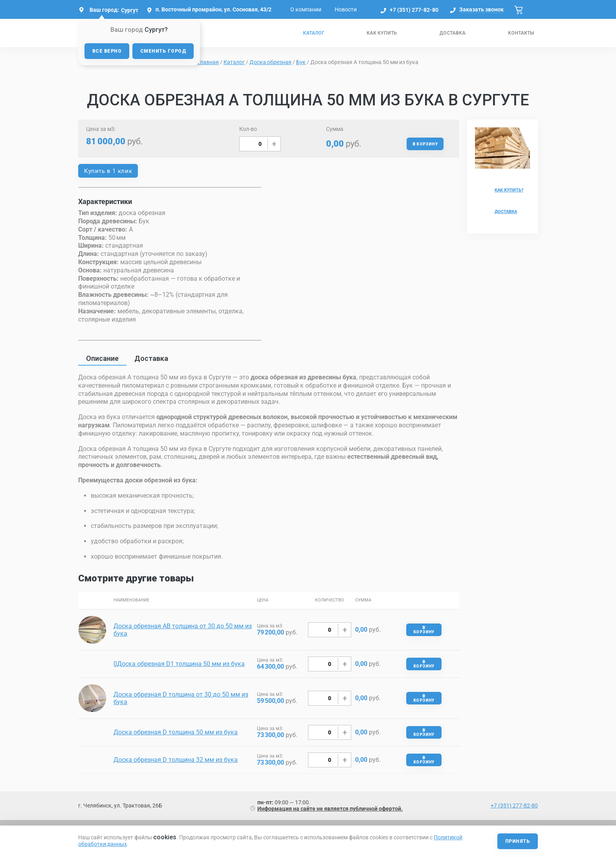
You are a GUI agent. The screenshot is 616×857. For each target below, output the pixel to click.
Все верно (107, 51)
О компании (306, 9)
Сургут (130, 10)
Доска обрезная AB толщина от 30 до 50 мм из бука (183, 630)
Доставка (452, 33)
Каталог (314, 33)
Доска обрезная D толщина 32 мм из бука (176, 760)
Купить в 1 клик (108, 171)
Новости (346, 9)
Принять (518, 841)
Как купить (382, 33)
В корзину (425, 144)
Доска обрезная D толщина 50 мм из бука (176, 732)
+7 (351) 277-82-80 (414, 10)
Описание (102, 358)
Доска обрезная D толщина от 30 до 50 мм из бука (181, 698)
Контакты (521, 33)
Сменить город (163, 51)
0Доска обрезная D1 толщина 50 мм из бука (179, 664)
